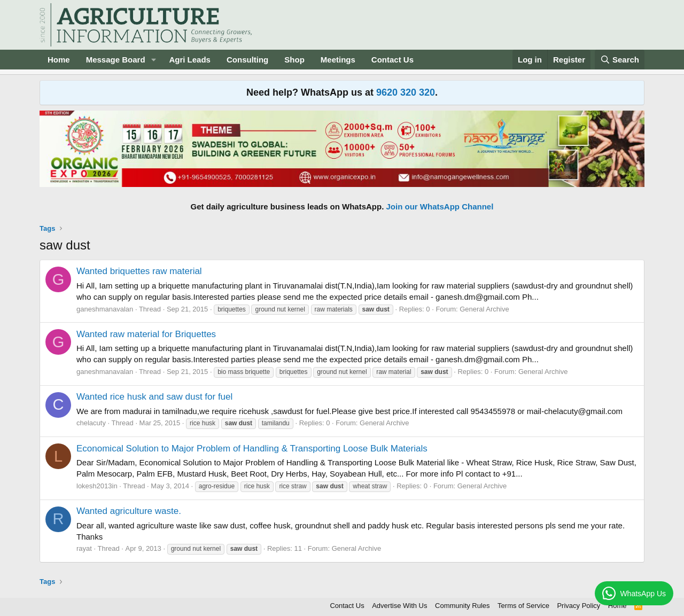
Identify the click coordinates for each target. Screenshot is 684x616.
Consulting (247, 60)
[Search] (620, 60)
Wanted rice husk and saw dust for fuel (154, 397)
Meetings (338, 60)
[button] (153, 60)
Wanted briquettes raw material (139, 271)
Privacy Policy (578, 606)
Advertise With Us (399, 606)
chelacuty (91, 423)
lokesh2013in (97, 486)
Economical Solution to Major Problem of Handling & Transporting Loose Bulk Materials (252, 449)
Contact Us (392, 60)
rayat (84, 548)
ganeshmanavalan (105, 309)
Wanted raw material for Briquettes (146, 334)
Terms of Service (523, 606)
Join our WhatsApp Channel (440, 206)
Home (59, 60)
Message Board (116, 60)
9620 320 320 (406, 92)
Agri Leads (190, 60)
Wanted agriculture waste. (129, 511)
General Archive (484, 309)
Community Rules (463, 606)
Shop (294, 60)
